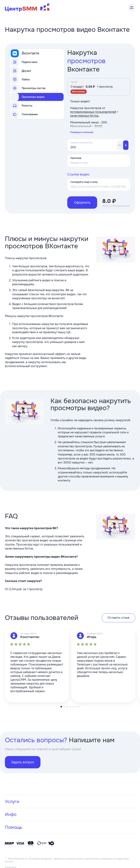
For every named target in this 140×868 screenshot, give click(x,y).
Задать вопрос (23, 747)
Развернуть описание (82, 117)
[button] (64, 691)
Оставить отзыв (118, 602)
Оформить (82, 187)
